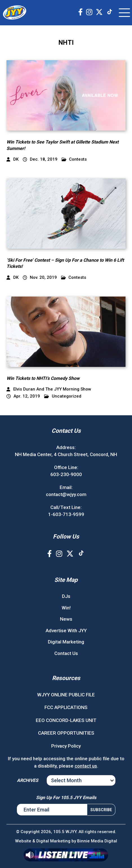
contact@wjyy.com (66, 494)
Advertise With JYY (66, 631)
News (66, 619)
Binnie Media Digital (97, 841)
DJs (66, 596)
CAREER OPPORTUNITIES (66, 733)
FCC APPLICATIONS (66, 707)
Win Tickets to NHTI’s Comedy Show (43, 378)
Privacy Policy (66, 746)
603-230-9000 (66, 474)
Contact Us (66, 653)
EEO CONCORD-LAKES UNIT (66, 720)
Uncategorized (63, 396)
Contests (74, 159)
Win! (66, 608)
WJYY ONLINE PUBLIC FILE (66, 695)
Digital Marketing (66, 642)
